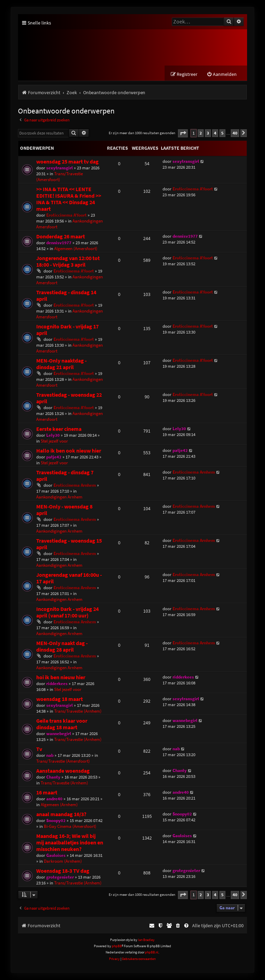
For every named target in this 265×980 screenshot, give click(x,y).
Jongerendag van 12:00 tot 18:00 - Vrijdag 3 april (68, 262)
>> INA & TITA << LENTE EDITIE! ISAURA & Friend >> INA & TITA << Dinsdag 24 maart (69, 199)
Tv (39, 749)
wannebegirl (59, 734)
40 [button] (235, 133)
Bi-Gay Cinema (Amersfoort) (70, 827)
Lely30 (53, 435)
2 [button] (201, 133)
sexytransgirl (60, 168)
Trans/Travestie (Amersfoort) (60, 177)
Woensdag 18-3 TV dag (63, 871)
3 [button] (208, 133)
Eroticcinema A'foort (66, 215)
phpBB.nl (152, 953)
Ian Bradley (146, 940)
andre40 (54, 799)
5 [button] (222, 133)
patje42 (54, 457)
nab (50, 756)
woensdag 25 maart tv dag (67, 162)
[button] (183, 134)
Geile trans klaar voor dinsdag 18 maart (62, 724)
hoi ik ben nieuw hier (61, 678)
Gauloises (56, 856)
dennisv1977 (59, 243)
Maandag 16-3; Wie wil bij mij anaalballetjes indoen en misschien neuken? (70, 843)
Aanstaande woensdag (63, 771)
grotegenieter (60, 877)
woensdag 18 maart (60, 699)
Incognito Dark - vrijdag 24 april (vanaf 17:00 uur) (67, 613)
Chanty (53, 777)
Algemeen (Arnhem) (59, 805)
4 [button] (215, 133)
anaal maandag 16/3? (61, 815)
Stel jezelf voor (54, 441)
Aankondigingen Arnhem (59, 497)
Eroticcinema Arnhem (75, 486)
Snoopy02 (56, 821)
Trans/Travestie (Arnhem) (78, 711)
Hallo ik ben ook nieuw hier (69, 451)
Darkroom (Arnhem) (63, 862)
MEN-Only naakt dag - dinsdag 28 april (62, 647)
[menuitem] (222, 75)
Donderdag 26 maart (61, 237)
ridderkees (57, 684)
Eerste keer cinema (59, 429)
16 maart (47, 793)
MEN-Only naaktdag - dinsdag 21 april (61, 364)
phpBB (117, 946)
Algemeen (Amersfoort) (76, 249)
